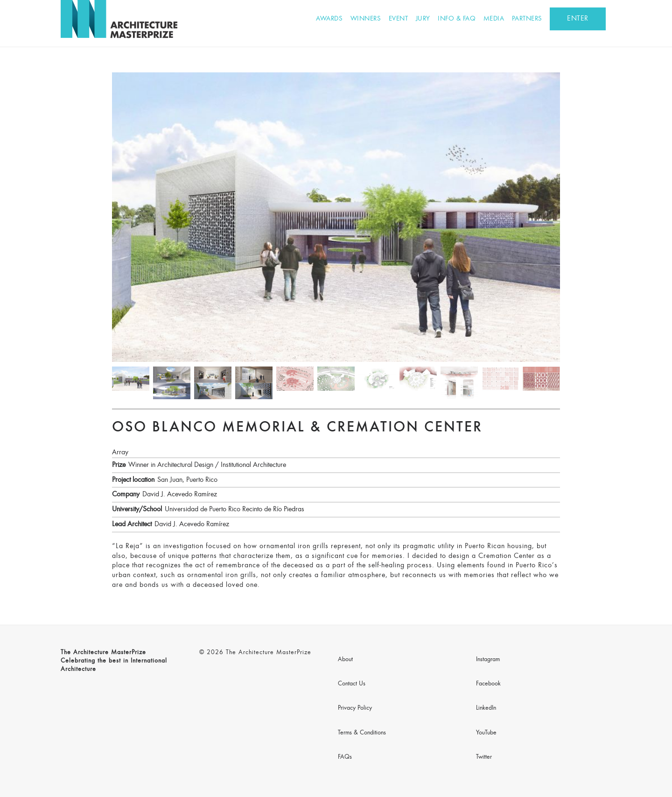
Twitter (484, 757)
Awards (329, 19)
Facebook (488, 684)
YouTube (486, 733)
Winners (366, 19)
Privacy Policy (355, 708)
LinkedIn (486, 708)
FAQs (345, 757)
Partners (527, 19)
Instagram (488, 660)
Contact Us (352, 684)
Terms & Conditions (362, 733)
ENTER (578, 19)
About (345, 660)
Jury (423, 19)
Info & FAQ (457, 19)
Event (399, 19)
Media (494, 19)
